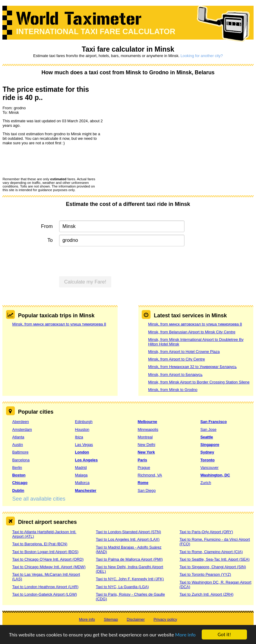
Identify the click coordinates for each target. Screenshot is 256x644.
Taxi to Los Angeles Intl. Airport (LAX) (128, 539)
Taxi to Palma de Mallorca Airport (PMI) (129, 559)
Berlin (17, 468)
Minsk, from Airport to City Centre (176, 359)
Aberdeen (21, 422)
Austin (17, 445)
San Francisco (213, 422)
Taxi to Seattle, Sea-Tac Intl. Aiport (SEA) (215, 559)
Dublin (18, 490)
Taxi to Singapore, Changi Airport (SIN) (213, 567)
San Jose (208, 429)
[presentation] (48, 161)
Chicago (20, 483)
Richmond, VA (150, 475)
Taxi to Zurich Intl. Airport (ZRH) (206, 594)
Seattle (207, 437)
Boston (19, 475)
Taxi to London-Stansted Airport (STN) (128, 532)
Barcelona (21, 460)
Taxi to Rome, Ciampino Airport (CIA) (211, 552)
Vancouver (209, 468)
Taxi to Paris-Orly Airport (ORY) (206, 532)
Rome (143, 483)
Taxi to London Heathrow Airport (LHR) (45, 587)
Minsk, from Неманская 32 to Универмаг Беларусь (192, 367)
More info (185, 635)
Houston (82, 429)
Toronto (207, 460)
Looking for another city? (202, 56)
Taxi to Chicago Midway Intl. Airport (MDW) (49, 567)
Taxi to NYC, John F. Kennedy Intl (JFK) (130, 579)
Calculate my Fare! (85, 282)
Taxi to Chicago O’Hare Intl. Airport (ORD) (48, 559)
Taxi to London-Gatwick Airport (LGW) (44, 594)
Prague (144, 468)
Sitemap (111, 619)
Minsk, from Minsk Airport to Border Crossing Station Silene (199, 382)
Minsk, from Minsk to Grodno (173, 390)
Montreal (145, 437)
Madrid (81, 468)
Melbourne (147, 422)
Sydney (207, 452)
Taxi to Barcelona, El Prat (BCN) (40, 544)
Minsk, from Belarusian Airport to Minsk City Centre (192, 332)
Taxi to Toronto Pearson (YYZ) (205, 574)
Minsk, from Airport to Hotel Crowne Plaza (184, 352)
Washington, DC (215, 475)
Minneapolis (148, 429)
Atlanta (18, 437)
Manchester (85, 490)
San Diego (147, 490)
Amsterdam (22, 429)
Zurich (206, 483)
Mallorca (82, 483)
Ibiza (79, 437)
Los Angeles (86, 460)
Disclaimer (136, 619)
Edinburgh (84, 422)
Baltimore (20, 452)
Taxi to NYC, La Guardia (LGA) (122, 587)
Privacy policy (165, 619)
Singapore (210, 445)
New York (146, 452)
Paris (142, 460)
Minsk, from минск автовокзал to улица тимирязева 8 (59, 324)
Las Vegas (84, 445)
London (82, 452)
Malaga (81, 475)
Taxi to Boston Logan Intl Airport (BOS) (45, 552)
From (47, 226)
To (50, 240)
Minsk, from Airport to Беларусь (175, 375)
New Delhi (146, 445)
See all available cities (39, 499)
